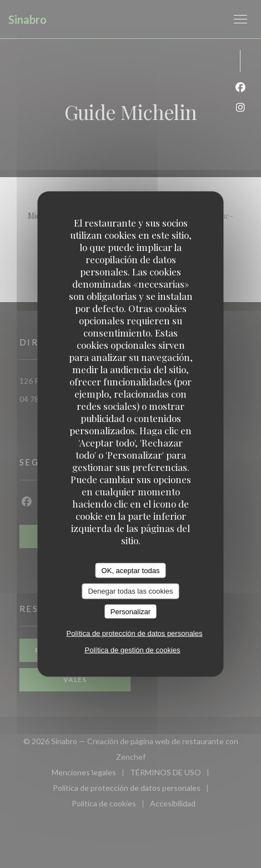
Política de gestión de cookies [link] (133, 650)
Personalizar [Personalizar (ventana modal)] (130, 611)
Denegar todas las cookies (130, 591)
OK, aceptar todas (131, 570)
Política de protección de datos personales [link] (135, 633)
